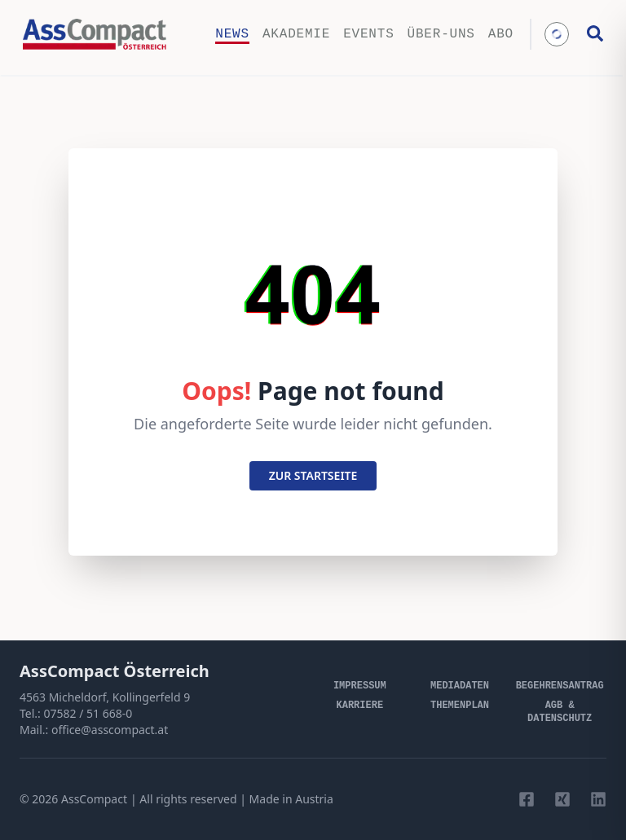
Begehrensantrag (560, 686)
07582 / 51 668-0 (88, 713)
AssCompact (94, 799)
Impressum (360, 686)
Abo (501, 34)
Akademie (296, 34)
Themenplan (460, 706)
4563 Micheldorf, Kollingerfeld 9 (105, 697)
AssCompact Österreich (115, 671)
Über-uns (441, 34)
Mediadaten (460, 686)
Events (368, 34)
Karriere (360, 706)
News (232, 34)
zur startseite (313, 475)
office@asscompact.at (110, 730)
